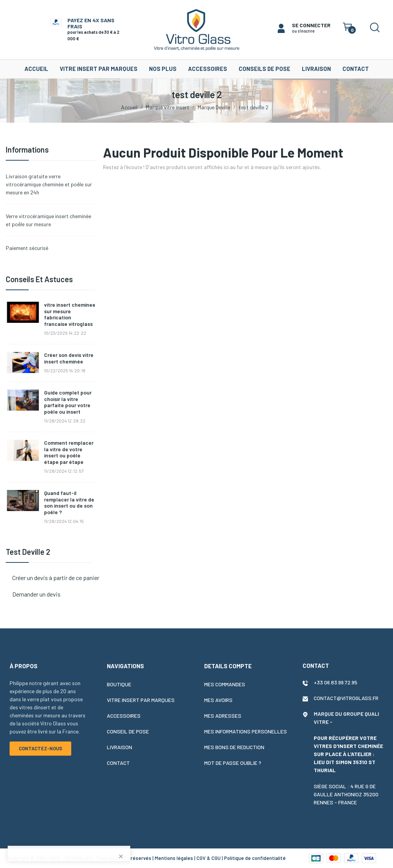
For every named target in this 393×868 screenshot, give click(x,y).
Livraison (120, 747)
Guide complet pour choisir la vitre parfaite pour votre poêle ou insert (68, 402)
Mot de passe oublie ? (233, 763)
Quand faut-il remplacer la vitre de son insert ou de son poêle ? (69, 503)
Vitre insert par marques (141, 700)
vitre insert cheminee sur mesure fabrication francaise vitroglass (70, 314)
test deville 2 (28, 552)
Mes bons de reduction (234, 747)
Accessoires (124, 716)
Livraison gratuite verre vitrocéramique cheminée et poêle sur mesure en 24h (49, 184)
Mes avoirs (218, 700)
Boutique (119, 684)
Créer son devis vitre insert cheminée (69, 358)
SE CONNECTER (311, 25)
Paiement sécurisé (27, 248)
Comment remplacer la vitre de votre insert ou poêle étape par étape (69, 452)
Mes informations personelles (246, 731)
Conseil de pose (128, 731)
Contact (118, 763)
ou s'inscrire (303, 31)
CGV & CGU (209, 858)
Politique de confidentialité (255, 858)
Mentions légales (174, 858)
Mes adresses (223, 716)
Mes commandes (225, 684)
